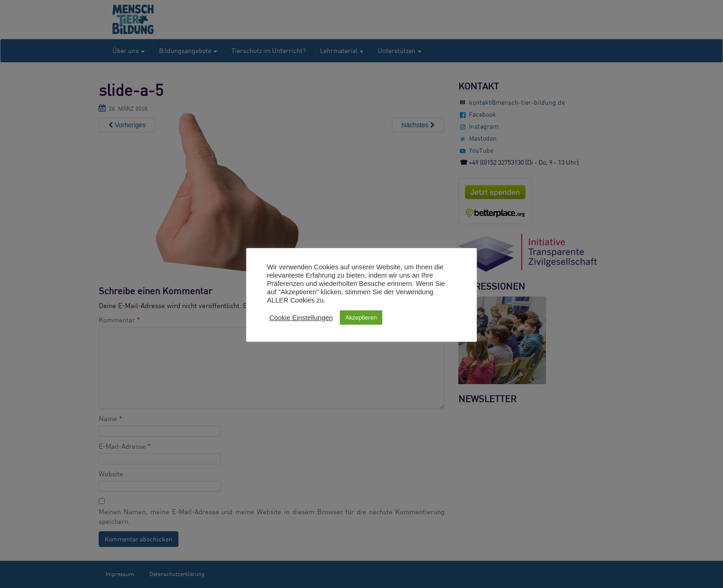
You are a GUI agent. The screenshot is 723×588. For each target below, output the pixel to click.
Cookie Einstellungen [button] (301, 318)
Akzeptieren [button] (361, 318)
